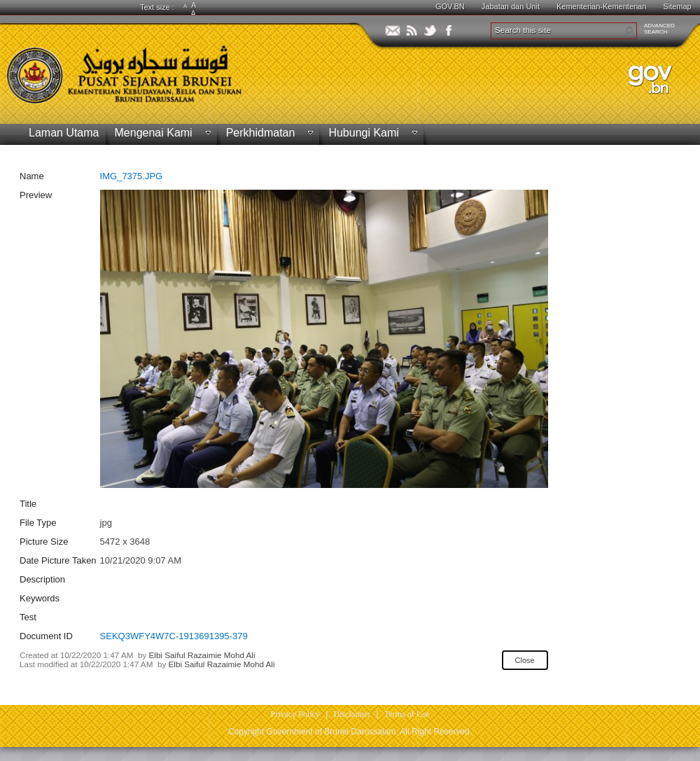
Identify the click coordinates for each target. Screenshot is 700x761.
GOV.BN (450, 6)
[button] (629, 31)
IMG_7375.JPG (132, 176)
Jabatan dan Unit (511, 6)
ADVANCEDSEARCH (659, 29)
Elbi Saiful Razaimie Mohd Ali (202, 655)
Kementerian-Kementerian (601, 6)
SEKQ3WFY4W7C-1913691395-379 (174, 636)
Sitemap (677, 6)
